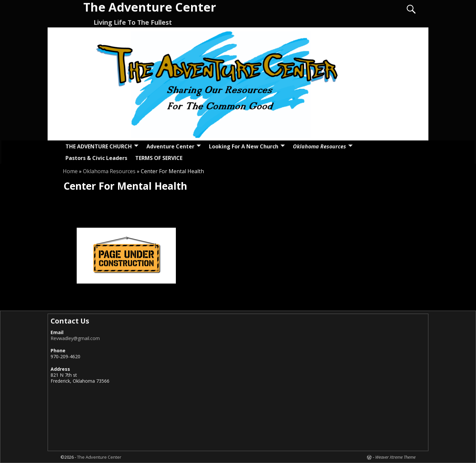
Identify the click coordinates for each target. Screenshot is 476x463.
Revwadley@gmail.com (75, 338)
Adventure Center (170, 146)
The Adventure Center (99, 457)
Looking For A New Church (244, 146)
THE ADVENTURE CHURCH (99, 146)
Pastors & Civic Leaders (96, 158)
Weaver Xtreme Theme (395, 457)
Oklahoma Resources (319, 146)
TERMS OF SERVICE (159, 158)
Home (70, 171)
